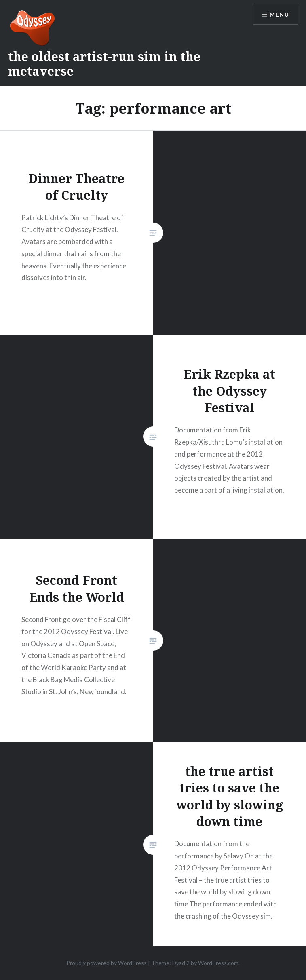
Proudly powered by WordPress (107, 963)
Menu (279, 14)
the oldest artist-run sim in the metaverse (104, 64)
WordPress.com (218, 963)
